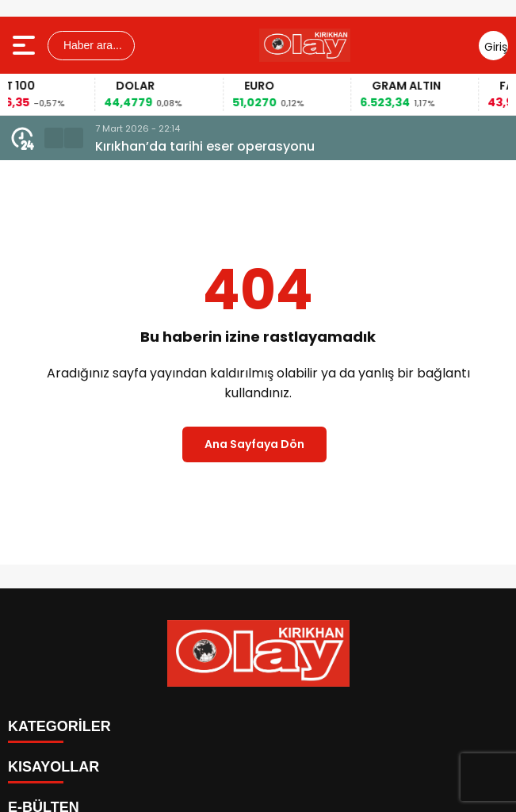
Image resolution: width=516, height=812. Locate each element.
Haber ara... (91, 45)
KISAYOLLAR (54, 767)
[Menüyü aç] (26, 45)
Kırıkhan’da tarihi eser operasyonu (205, 146)
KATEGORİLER (59, 726)
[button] (54, 138)
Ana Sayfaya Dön (254, 444)
